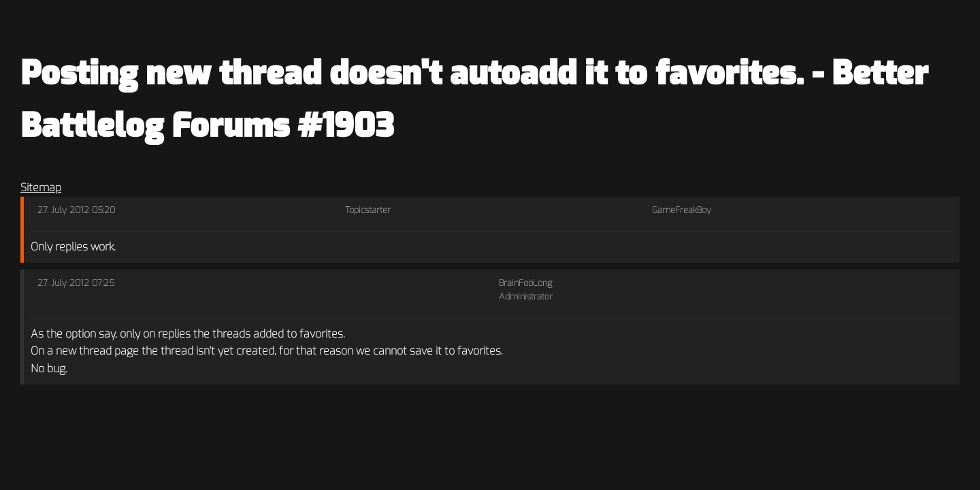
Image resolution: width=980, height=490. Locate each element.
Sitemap (41, 187)
